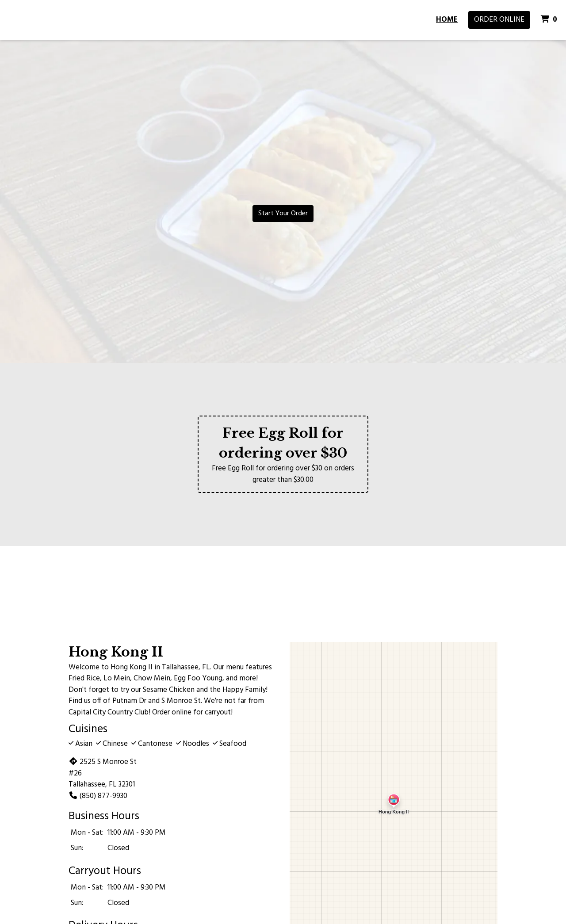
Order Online (499, 20)
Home (447, 20)
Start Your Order (283, 214)
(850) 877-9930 (98, 796)
